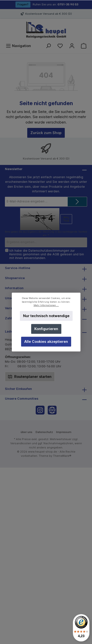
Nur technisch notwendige (46, 316)
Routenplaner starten (30, 376)
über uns (26, 432)
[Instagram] (40, 410)
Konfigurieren (46, 329)
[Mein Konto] (72, 46)
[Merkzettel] (60, 46)
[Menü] (18, 46)
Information (14, 288)
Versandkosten (21, 443)
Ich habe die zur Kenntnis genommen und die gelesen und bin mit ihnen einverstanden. (47, 254)
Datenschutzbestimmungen (49, 251)
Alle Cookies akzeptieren (46, 341)
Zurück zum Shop (46, 133)
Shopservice (15, 278)
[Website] (52, 410)
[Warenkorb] (84, 46)
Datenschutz (44, 432)
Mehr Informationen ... (46, 305)
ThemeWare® (62, 456)
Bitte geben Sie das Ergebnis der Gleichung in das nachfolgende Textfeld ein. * (46, 233)
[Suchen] (48, 46)
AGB (56, 254)
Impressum (64, 432)
